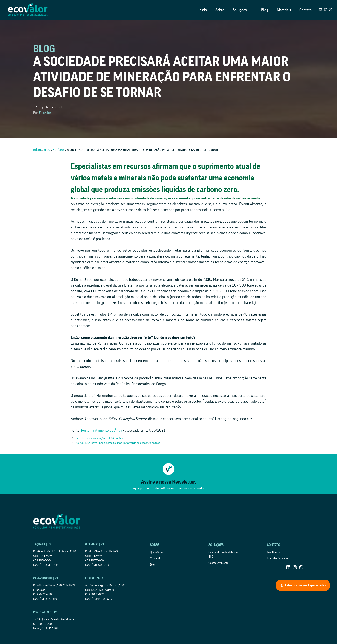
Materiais (284, 10)
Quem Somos (158, 552)
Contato (306, 10)
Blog (265, 10)
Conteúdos (156, 558)
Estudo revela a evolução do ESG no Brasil (100, 439)
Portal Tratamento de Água (102, 430)
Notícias (59, 150)
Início (203, 10)
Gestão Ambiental (219, 563)
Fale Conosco (275, 552)
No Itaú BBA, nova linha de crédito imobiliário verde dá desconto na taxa (118, 443)
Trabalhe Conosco (277, 558)
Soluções (245, 10)
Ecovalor (45, 113)
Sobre (220, 10)
